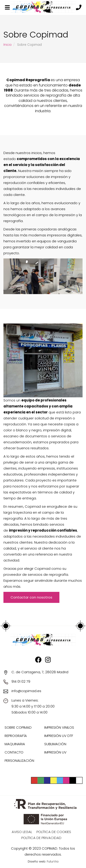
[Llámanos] (79, 8)
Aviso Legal (22, 832)
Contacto (14, 752)
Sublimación (55, 744)
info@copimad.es (26, 691)
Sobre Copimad (18, 727)
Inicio (8, 45)
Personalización (19, 761)
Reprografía (16, 736)
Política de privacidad (41, 838)
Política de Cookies (54, 832)
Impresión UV (55, 752)
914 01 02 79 (21, 681)
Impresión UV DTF (59, 736)
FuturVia (53, 861)
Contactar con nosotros (31, 597)
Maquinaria (15, 744)
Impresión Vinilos (59, 727)
